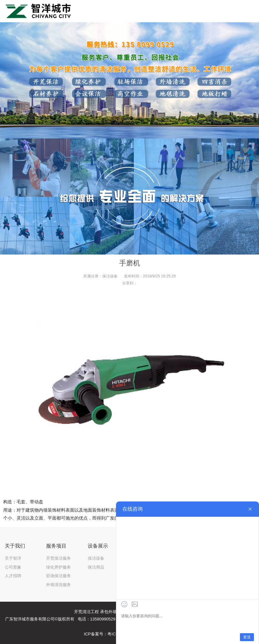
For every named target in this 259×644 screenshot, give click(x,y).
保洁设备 (110, 276)
